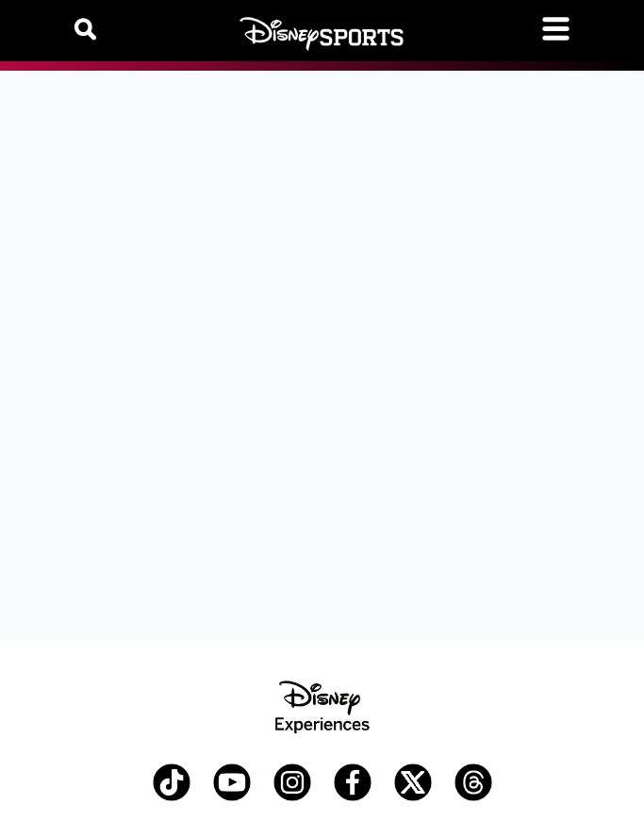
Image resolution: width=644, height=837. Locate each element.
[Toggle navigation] (556, 29)
